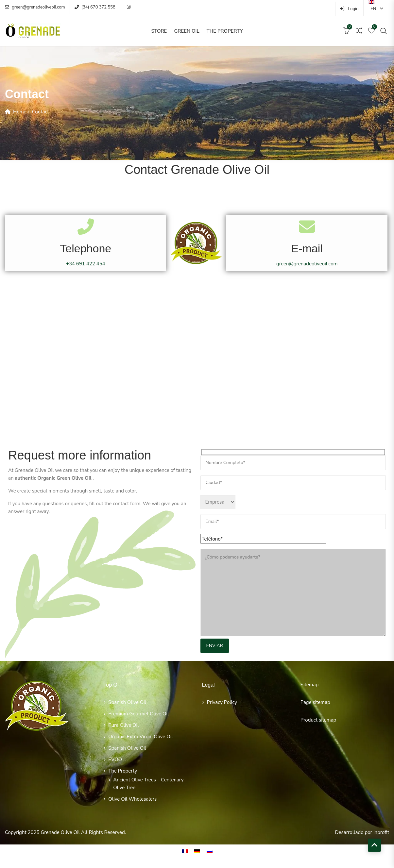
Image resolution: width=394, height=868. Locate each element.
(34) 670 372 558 (95, 7)
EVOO (115, 759)
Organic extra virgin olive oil (140, 737)
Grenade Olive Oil (60, 832)
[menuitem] (185, 851)
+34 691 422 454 (86, 264)
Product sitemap (318, 720)
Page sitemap (315, 702)
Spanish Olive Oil (127, 702)
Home (20, 112)
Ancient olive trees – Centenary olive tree (148, 784)
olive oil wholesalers (132, 799)
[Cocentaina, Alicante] (197, 347)
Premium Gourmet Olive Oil (138, 714)
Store (159, 31)
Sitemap (309, 685)
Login (349, 9)
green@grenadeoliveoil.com (35, 7)
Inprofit (381, 832)
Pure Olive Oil (123, 725)
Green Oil (187, 31)
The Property (225, 31)
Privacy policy (222, 702)
